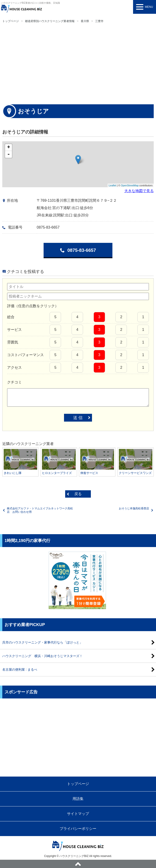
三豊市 (99, 21)
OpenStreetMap (130, 185)
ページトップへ (78, 864)
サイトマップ (78, 814)
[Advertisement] (78, 63)
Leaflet (113, 185)
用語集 (78, 799)
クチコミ (14, 382)
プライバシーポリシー (78, 829)
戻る (78, 494)
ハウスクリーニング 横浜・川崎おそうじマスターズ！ (42, 656)
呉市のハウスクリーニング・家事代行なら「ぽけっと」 (42, 642)
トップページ (11, 21)
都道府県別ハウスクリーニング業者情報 (50, 21)
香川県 (85, 21)
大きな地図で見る (139, 191)
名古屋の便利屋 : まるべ (20, 669)
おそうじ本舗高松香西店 (134, 508)
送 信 (78, 418)
